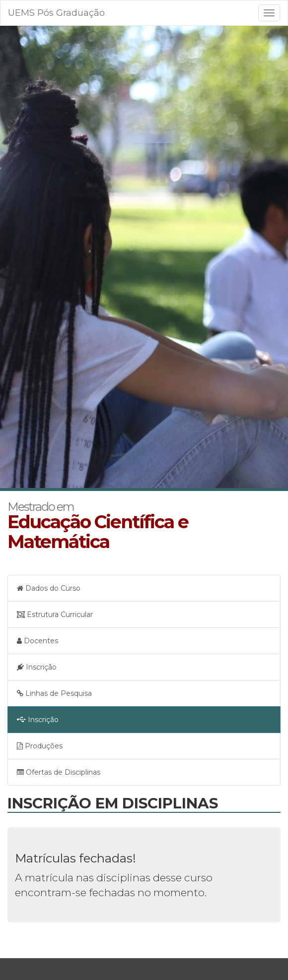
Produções (40, 746)
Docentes (37, 641)
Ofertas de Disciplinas (59, 772)
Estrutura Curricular (55, 614)
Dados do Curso (49, 588)
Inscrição (37, 667)
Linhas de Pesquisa (54, 693)
